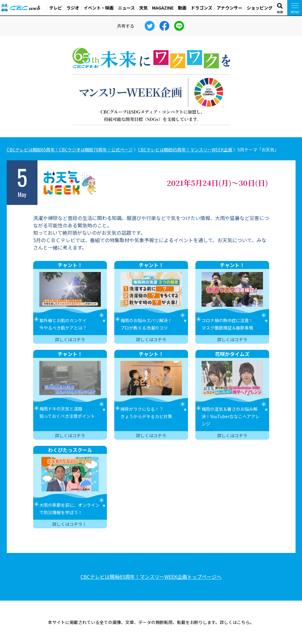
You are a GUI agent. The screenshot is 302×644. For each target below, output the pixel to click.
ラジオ (73, 8)
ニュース (126, 8)
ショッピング (260, 8)
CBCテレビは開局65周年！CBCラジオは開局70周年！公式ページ (70, 150)
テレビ (56, 8)
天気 (143, 8)
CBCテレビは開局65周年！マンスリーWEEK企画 (185, 150)
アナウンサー (229, 8)
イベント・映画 (99, 8)
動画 (182, 8)
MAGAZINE (163, 8)
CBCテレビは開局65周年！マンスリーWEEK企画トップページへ (151, 577)
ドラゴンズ (202, 8)
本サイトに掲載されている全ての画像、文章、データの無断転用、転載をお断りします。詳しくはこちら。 (151, 622)
